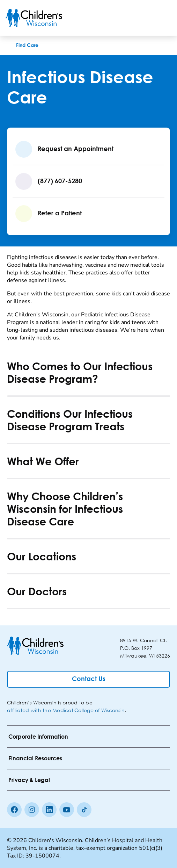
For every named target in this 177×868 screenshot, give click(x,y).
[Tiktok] (84, 810)
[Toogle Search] (145, 18)
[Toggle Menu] (163, 18)
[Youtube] (67, 810)
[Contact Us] (88, 679)
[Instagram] (32, 810)
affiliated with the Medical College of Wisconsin (66, 710)
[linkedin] (49, 810)
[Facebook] (14, 810)
